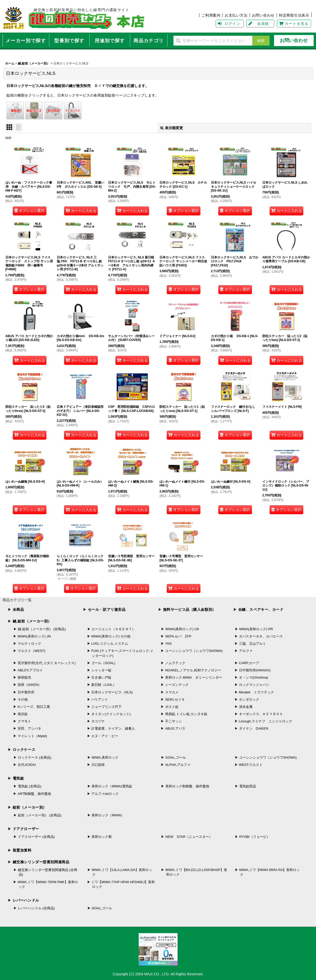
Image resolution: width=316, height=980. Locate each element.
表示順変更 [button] (172, 128)
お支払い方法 (236, 15)
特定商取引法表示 (294, 15)
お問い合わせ (263, 15)
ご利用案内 (211, 15)
